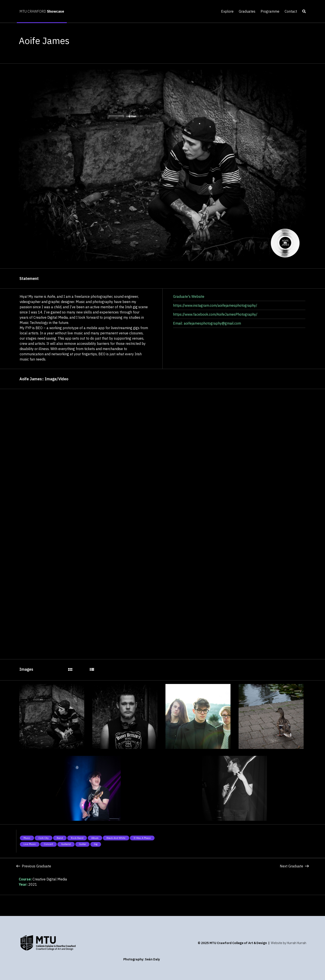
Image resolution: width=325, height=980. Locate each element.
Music (27, 838)
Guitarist (66, 844)
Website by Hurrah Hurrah (289, 943)
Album (95, 838)
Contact (291, 11)
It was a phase (142, 838)
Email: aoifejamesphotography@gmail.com (207, 323)
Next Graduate (294, 866)
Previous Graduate (34, 866)
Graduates (247, 11)
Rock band (77, 838)
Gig (96, 844)
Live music (30, 844)
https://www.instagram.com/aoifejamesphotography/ (215, 305)
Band (60, 838)
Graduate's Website (189, 296)
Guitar (83, 844)
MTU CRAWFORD (42, 11)
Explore (227, 11)
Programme (270, 11)
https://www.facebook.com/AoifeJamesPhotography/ (215, 314)
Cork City (44, 838)
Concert (48, 844)
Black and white (116, 838)
